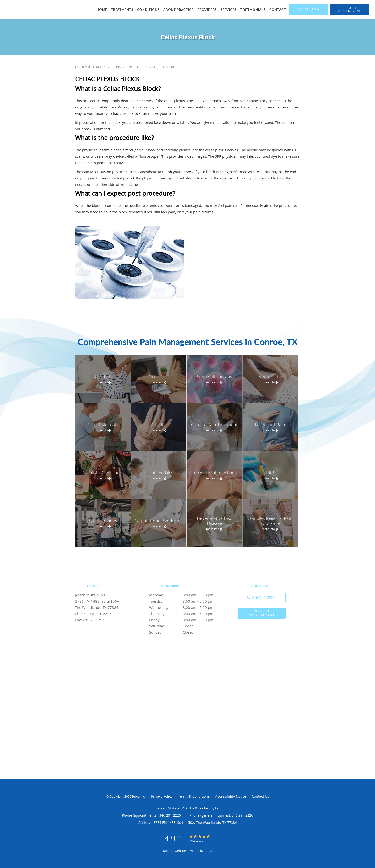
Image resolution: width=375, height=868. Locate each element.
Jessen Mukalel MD (88, 67)
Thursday (186, 614)
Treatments (136, 67)
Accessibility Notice (231, 796)
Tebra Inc (138, 796)
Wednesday (186, 607)
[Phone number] (262, 597)
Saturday (186, 626)
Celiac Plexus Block (163, 67)
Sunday (186, 632)
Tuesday (186, 601)
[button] (350, 9)
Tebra (208, 851)
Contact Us (260, 796)
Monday (186, 595)
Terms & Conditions (194, 796)
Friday (186, 620)
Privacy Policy (162, 796)
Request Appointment (262, 613)
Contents (115, 67)
